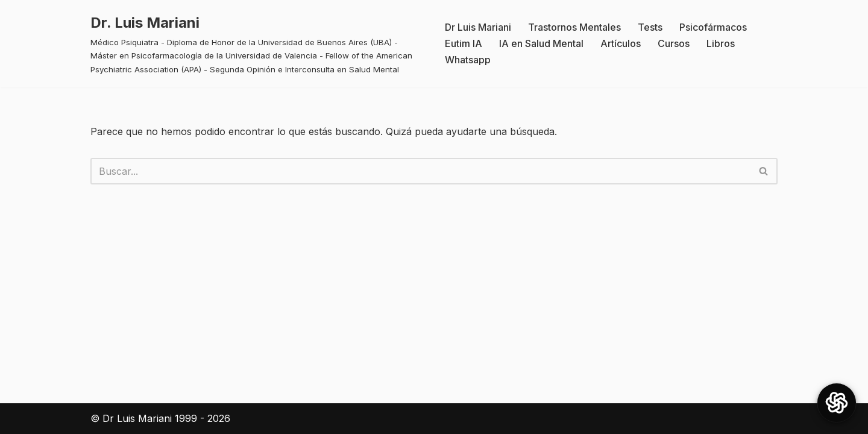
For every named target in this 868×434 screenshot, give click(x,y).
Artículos (621, 43)
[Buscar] (420, 171)
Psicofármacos (713, 27)
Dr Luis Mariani (478, 27)
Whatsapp (468, 60)
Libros (721, 43)
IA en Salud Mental (541, 43)
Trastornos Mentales (574, 27)
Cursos (674, 43)
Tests (650, 27)
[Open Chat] (837, 403)
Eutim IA (464, 43)
